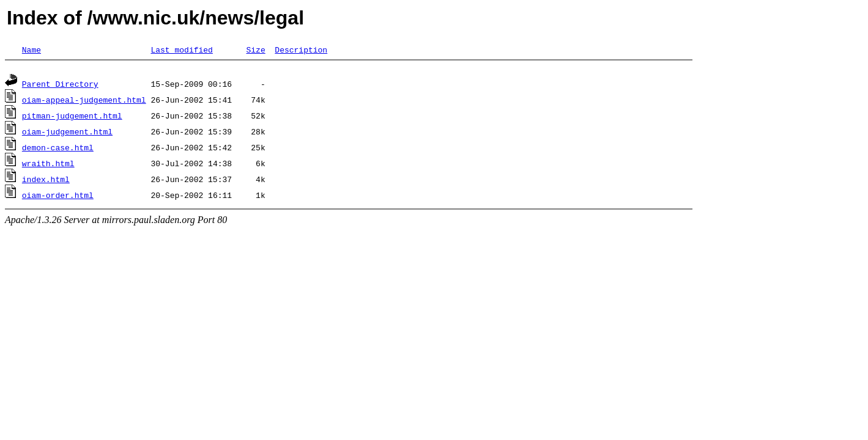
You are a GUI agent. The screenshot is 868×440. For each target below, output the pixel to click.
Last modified (181, 50)
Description (301, 50)
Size (255, 50)
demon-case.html (58, 149)
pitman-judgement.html (72, 117)
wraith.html (48, 165)
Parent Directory (60, 86)
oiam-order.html (58, 197)
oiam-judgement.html (67, 133)
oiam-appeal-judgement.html (84, 101)
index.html (46, 181)
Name (32, 50)
